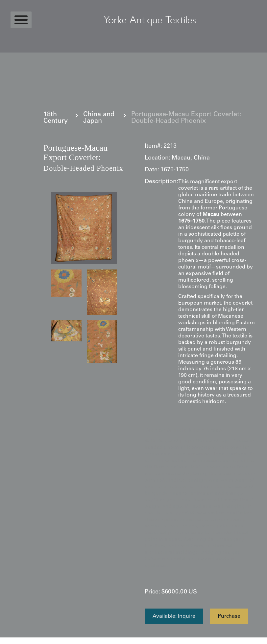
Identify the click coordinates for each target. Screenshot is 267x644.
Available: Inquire (174, 616)
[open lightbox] (84, 228)
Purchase (229, 616)
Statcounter (13, 641)
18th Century (56, 118)
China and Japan (99, 118)
